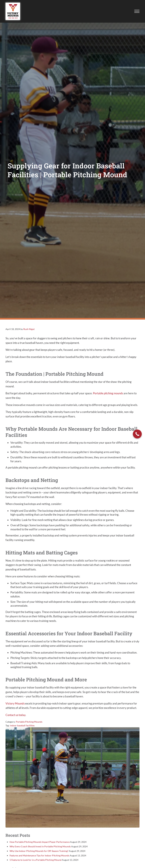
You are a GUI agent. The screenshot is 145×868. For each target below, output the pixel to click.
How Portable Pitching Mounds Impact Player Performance (40, 844)
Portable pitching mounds (108, 394)
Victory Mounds (15, 705)
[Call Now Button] (137, 434)
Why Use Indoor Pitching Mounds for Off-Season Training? (39, 853)
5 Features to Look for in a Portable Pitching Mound (36, 862)
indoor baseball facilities (22, 727)
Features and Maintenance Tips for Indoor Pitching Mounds (39, 857)
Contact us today (15, 717)
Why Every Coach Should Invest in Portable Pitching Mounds (40, 848)
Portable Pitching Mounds (29, 724)
